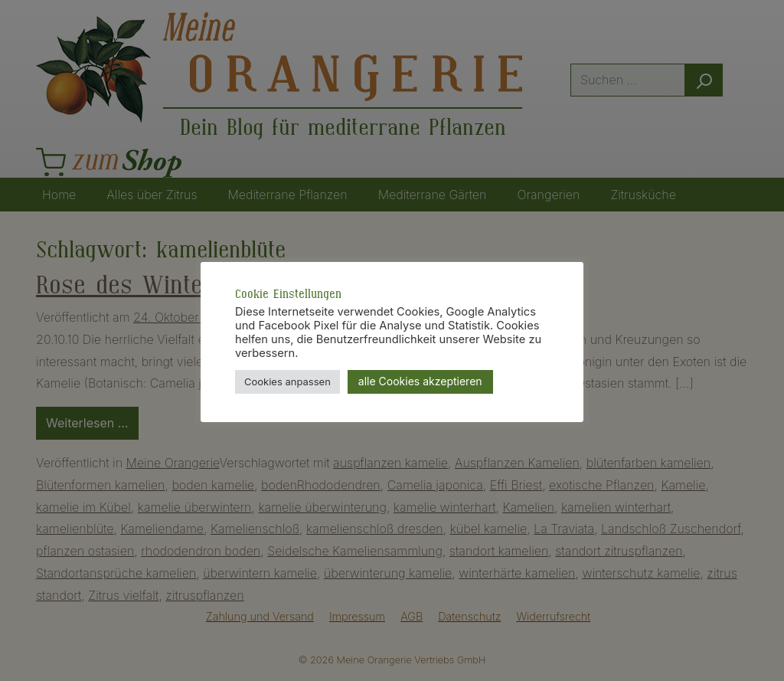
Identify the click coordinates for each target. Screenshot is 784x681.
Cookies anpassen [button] (287, 381)
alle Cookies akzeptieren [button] (420, 381)
